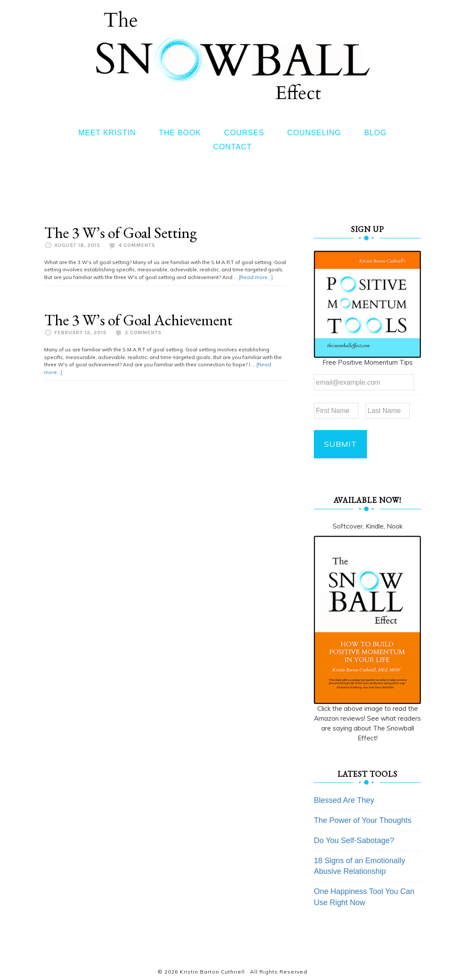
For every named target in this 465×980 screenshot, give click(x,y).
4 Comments (137, 245)
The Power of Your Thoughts (363, 820)
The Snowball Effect (233, 55)
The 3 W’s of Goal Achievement (138, 320)
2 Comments (143, 333)
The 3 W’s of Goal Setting (120, 233)
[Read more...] (256, 277)
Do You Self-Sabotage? (354, 840)
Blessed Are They (344, 800)
